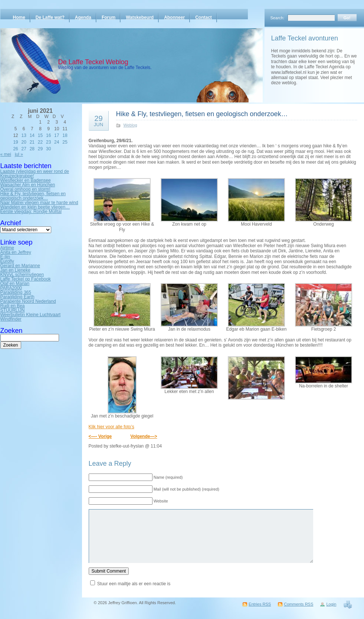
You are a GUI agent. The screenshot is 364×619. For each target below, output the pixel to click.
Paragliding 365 (16, 292)
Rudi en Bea (13, 306)
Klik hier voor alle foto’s (112, 427)
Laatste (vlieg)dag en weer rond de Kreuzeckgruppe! (35, 174)
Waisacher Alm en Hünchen (28, 185)
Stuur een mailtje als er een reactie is (134, 584)
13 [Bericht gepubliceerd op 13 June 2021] (24, 135)
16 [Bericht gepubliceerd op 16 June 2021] (48, 135)
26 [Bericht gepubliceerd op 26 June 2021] (15, 149)
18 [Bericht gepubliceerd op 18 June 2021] (65, 135)
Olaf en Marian (15, 284)
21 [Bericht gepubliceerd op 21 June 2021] (32, 142)
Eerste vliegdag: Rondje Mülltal (31, 212)
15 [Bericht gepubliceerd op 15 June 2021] (40, 135)
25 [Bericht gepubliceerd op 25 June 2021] (65, 142)
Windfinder (11, 319)
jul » (19, 154)
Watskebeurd (140, 17)
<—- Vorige (100, 436)
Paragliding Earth (17, 297)
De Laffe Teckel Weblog (93, 62)
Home (19, 17)
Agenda (83, 17)
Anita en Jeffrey (16, 252)
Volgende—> (144, 436)
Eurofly (7, 261)
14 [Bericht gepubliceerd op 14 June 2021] (32, 135)
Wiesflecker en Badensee (26, 180)
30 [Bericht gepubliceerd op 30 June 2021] (48, 149)
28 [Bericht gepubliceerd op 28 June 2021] (32, 149)
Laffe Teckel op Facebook (26, 279)
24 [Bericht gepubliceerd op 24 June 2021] (57, 142)
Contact (204, 17)
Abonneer (174, 17)
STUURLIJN (13, 310)
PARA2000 (11, 288)
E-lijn (5, 257)
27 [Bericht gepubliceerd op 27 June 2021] (24, 149)
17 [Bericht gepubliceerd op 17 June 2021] (57, 135)
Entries (260, 604)
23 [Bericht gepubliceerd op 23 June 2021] (48, 142)
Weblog (130, 125)
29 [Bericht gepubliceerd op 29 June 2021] (40, 149)
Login (331, 604)
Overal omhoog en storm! (25, 189)
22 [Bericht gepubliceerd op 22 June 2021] (40, 142)
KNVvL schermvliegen (22, 275)
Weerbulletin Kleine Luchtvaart (31, 315)
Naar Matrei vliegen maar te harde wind (39, 203)
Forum (109, 17)
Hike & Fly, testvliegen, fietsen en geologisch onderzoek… (33, 196)
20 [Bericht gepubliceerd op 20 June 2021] (24, 142)
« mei (6, 154)
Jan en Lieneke (15, 270)
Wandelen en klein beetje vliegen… (35, 207)
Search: (278, 18)
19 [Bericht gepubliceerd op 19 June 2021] (15, 142)
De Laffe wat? (50, 17)
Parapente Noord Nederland (28, 301)
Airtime (7, 248)
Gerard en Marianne (20, 266)
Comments (299, 604)
